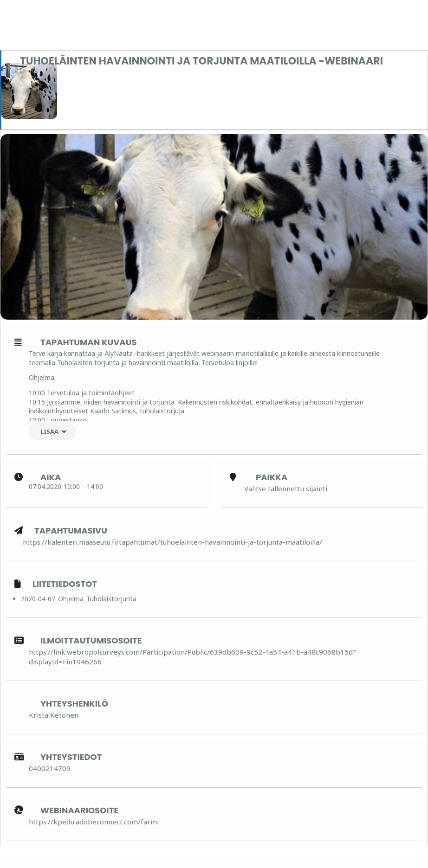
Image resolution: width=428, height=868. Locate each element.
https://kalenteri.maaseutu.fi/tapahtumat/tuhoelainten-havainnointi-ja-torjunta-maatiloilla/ (172, 550)
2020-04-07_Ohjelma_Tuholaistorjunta (79, 607)
